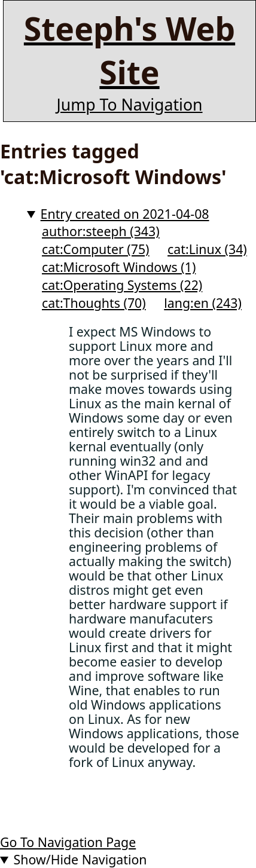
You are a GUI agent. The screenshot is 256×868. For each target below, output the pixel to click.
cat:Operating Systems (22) (122, 285)
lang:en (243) (203, 303)
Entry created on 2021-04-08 (125, 214)
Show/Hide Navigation (80, 859)
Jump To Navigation (129, 105)
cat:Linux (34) (207, 249)
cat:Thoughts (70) (94, 303)
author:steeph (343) (101, 231)
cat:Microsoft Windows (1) (119, 267)
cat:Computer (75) (96, 249)
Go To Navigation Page (68, 842)
